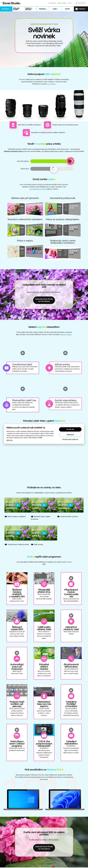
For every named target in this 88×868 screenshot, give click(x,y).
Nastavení (70, 435)
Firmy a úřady (62, 3)
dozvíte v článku (66, 335)
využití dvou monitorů (39, 189)
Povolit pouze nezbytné (70, 439)
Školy (70, 3)
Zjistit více (10, 440)
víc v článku (51, 84)
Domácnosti (52, 3)
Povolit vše (70, 429)
